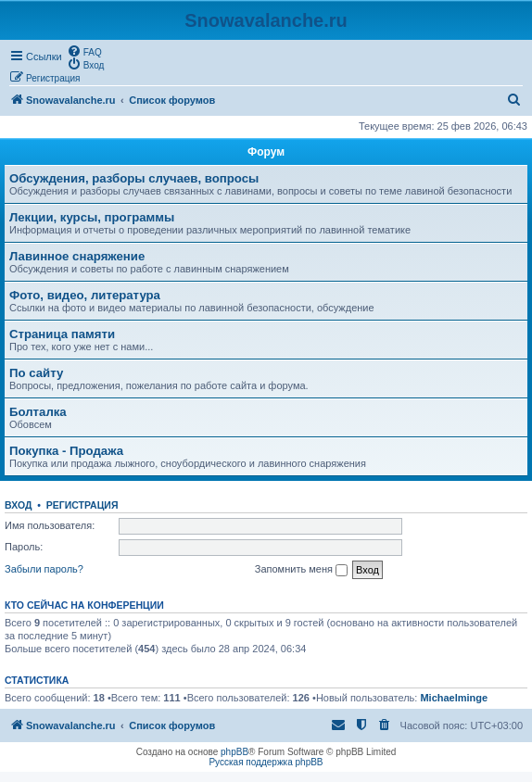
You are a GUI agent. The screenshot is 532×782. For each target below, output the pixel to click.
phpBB (234, 752)
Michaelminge (454, 698)
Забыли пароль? (44, 569)
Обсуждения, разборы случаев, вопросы (134, 178)
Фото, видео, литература (85, 295)
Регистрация (82, 505)
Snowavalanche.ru (266, 20)
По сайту (36, 373)
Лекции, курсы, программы (92, 217)
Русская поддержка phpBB (266, 762)
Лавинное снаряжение (77, 256)
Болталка (38, 412)
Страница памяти (62, 334)
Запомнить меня (301, 570)
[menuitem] (84, 51)
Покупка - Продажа (66, 451)
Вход (18, 505)
